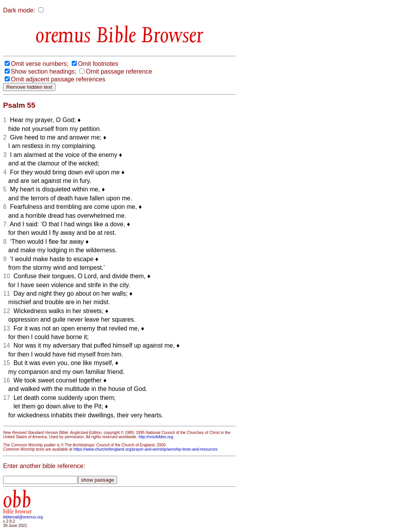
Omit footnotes (98, 64)
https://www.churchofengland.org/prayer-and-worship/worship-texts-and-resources (145, 449)
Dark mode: (19, 10)
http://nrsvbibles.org (156, 437)
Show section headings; (44, 71)
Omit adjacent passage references (58, 79)
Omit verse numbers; (40, 64)
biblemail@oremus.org (23, 517)
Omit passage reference (119, 71)
